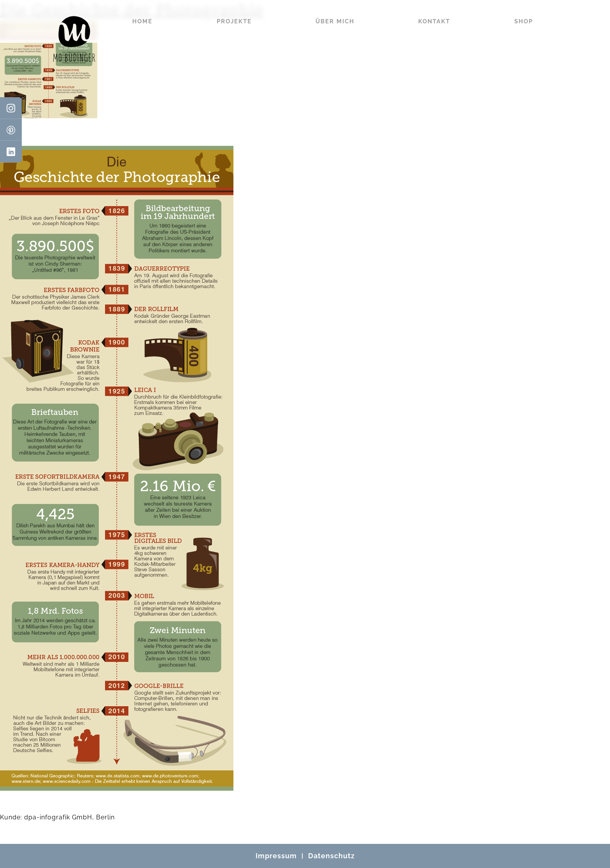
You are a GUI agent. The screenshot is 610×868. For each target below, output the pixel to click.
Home (142, 21)
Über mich (335, 21)
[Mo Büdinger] (74, 39)
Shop (524, 21)
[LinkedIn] (11, 152)
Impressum (276, 856)
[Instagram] (11, 108)
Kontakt (434, 21)
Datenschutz (331, 856)
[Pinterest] (11, 130)
